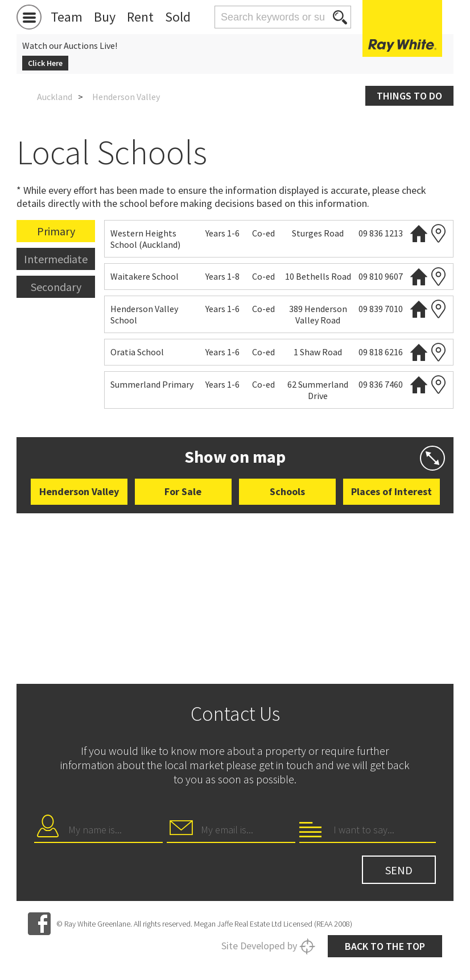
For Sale (183, 491)
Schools (287, 491)
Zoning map (439, 233)
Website (419, 233)
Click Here (45, 63)
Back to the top (385, 946)
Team (67, 17)
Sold (178, 17)
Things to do (409, 96)
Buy (105, 17)
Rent (140, 17)
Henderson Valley (79, 491)
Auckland (55, 97)
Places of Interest (391, 491)
